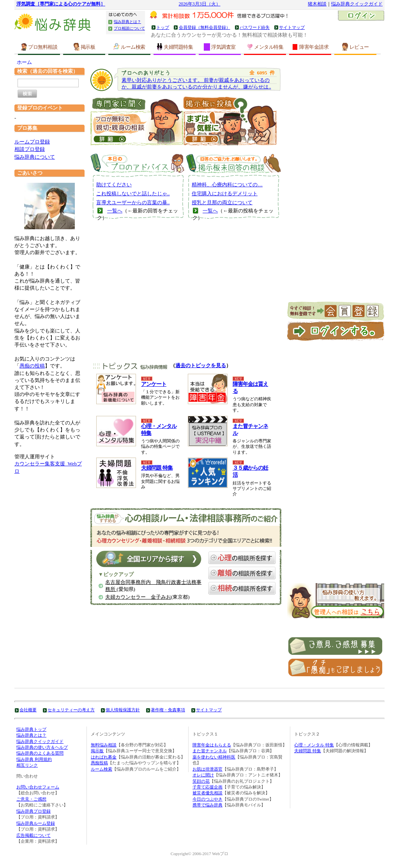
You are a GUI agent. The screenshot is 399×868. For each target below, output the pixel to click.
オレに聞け (203, 775)
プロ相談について (129, 28)
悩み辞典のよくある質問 (40, 753)
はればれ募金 (104, 757)
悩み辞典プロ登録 (34, 811)
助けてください (114, 185)
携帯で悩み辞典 (207, 805)
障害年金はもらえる (212, 745)
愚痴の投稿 (32, 366)
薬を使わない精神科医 (214, 757)
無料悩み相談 (104, 745)
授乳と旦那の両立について (222, 202)
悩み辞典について (35, 157)
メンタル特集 (265, 47)
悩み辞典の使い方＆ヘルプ (42, 747)
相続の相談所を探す (242, 588)
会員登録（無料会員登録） (205, 27)
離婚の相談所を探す (242, 573)
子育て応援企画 (207, 787)
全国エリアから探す (149, 559)
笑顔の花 (201, 781)
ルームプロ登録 (32, 142)
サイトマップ (292, 27)
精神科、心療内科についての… (227, 185)
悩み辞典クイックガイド (357, 4)
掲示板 (84, 47)
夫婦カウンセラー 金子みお (138, 597)
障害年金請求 (310, 47)
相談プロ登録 (30, 149)
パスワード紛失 (255, 27)
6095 (262, 73)
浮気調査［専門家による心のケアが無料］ (61, 4)
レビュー (356, 47)
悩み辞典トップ (31, 729)
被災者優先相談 (207, 793)
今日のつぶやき (207, 799)
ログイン (361, 16)
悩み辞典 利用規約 (34, 759)
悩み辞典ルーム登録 (36, 823)
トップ (163, 27)
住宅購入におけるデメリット (225, 194)
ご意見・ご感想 (31, 799)
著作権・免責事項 (168, 710)
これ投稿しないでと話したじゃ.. (133, 194)
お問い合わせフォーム (38, 787)
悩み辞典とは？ (127, 22)
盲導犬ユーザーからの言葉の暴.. (133, 202)
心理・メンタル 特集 (314, 745)
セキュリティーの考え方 (71, 710)
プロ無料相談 (39, 47)
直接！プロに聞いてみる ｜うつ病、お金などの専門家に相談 (137, 120)
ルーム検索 (129, 47)
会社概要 (28, 710)
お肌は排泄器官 (207, 769)
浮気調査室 (220, 47)
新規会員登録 (336, 311)
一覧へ (115, 211)
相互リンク (27, 765)
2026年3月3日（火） (199, 4)
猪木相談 (317, 4)
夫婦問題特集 (175, 47)
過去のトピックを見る (201, 365)
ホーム (24, 62)
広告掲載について (34, 835)
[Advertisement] (186, 295)
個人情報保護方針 (123, 710)
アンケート (154, 384)
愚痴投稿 (99, 763)
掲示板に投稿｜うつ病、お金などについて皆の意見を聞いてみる (230, 120)
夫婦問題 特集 (157, 468)
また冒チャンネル (210, 751)
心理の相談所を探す (242, 558)
